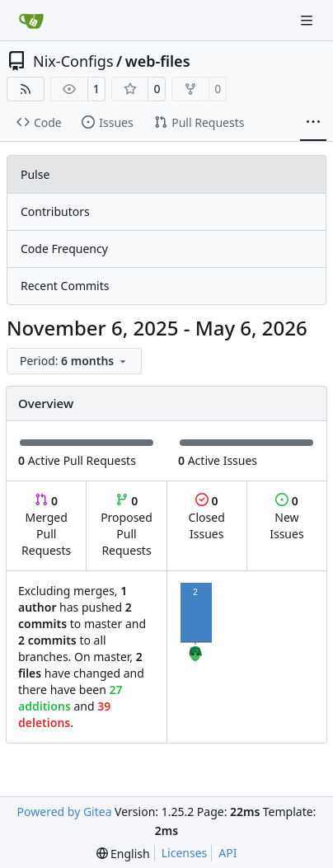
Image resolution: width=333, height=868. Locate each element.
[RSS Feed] (26, 89)
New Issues (286, 517)
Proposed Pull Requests (127, 525)
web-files (158, 61)
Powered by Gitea (65, 812)
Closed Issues (207, 517)
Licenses (185, 853)
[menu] (74, 361)
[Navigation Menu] (308, 20)
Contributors (55, 211)
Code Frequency (64, 249)
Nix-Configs (73, 61)
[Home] (31, 21)
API (227, 853)
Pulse (35, 174)
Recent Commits (65, 286)
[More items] (313, 123)
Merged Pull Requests (46, 525)
